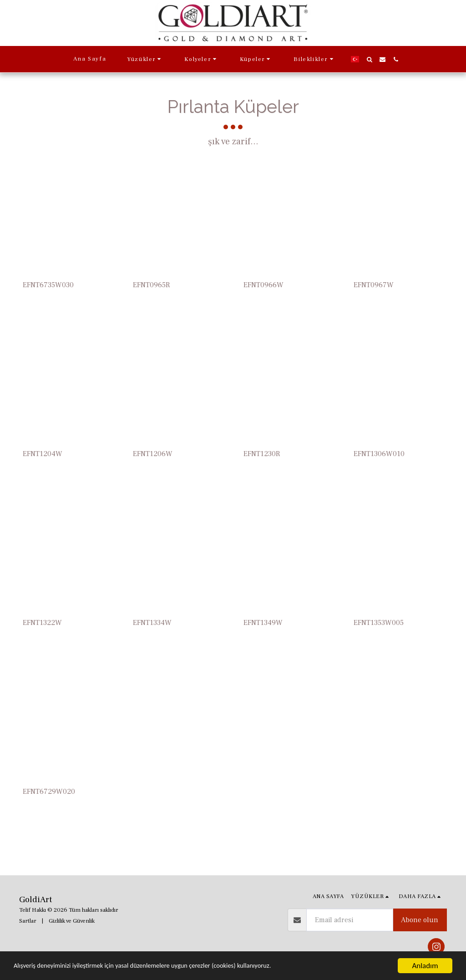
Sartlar (28, 921)
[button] (145, 59)
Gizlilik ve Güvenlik (72, 921)
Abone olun (420, 920)
